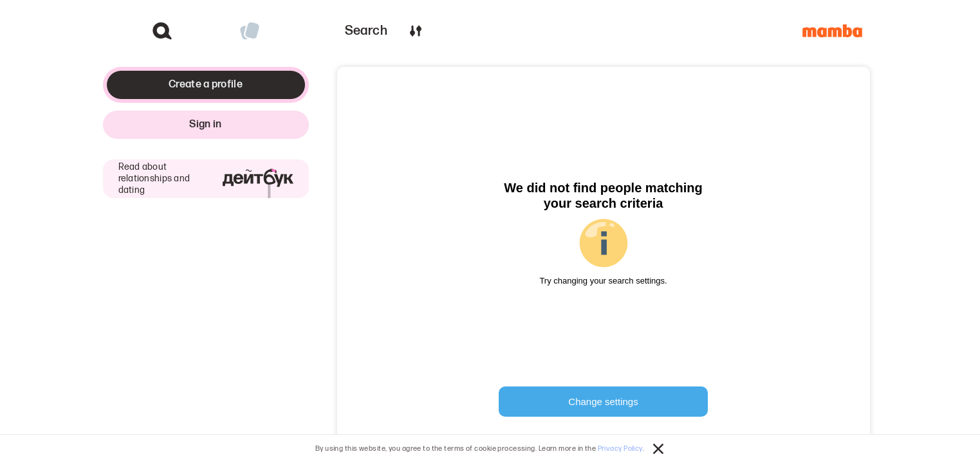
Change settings (603, 402)
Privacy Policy (620, 449)
